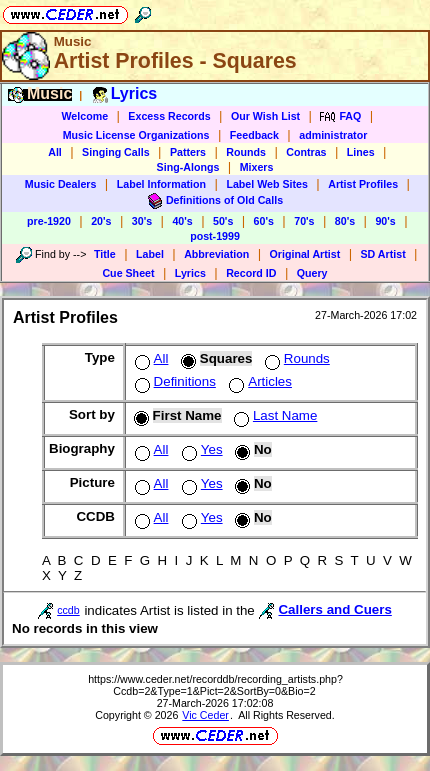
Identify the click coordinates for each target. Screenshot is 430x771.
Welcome (84, 116)
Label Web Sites (267, 184)
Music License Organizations (136, 135)
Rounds (246, 152)
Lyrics (190, 273)
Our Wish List (265, 116)
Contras (306, 152)
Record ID (251, 273)
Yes (200, 449)
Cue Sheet (128, 273)
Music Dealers (61, 184)
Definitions (173, 381)
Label (150, 254)
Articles (258, 381)
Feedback (254, 135)
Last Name (273, 415)
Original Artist (305, 254)
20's (101, 221)
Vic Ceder (205, 715)
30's (142, 221)
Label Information (161, 184)
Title (105, 254)
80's (345, 221)
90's (385, 221)
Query (312, 273)
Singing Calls (116, 152)
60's (264, 221)
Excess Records (169, 116)
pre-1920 (49, 221)
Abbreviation (216, 254)
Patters (188, 152)
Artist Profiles (363, 184)
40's (182, 221)
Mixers (257, 167)
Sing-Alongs (188, 167)
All (55, 152)
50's (223, 221)
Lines (361, 152)
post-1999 (215, 236)
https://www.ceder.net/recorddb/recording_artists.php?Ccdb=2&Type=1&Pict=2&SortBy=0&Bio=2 (215, 685)
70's (304, 221)
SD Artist (383, 254)
